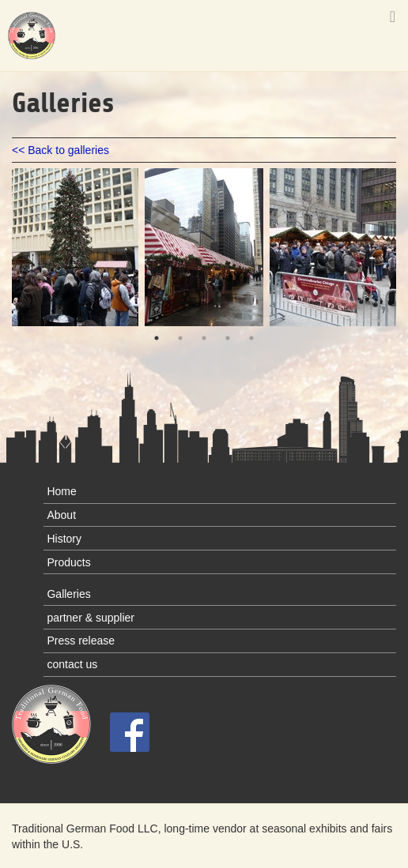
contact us (72, 664)
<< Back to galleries (60, 150)
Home (61, 491)
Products (68, 562)
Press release (81, 641)
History (64, 539)
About (61, 515)
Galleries (68, 594)
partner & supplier (91, 618)
